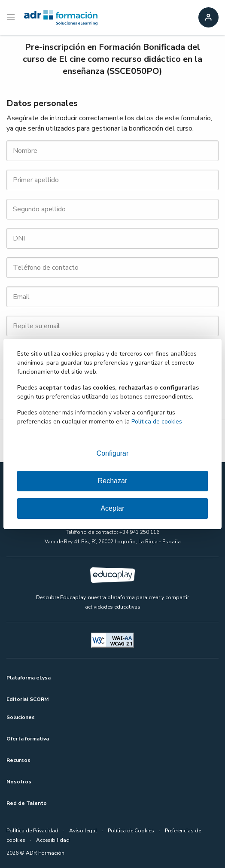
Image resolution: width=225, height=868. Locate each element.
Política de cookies (157, 422)
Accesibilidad (53, 840)
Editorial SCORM (27, 699)
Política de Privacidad (32, 831)
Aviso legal (83, 831)
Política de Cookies (131, 831)
